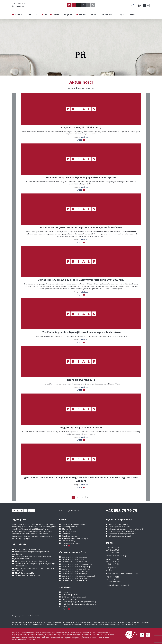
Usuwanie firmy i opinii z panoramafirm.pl (77, 564)
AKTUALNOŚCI (108, 15)
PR (46, 15)
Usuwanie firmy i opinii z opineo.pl (74, 574)
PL (145, 5)
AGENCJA (19, 15)
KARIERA (83, 15)
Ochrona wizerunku (69, 531)
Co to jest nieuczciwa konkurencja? (122, 531)
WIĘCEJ (81, 140)
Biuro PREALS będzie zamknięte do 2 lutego (31, 561)
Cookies (30, 616)
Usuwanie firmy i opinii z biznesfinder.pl (76, 569)
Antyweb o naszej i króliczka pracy (28, 549)
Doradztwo (66, 534)
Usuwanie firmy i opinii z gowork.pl (75, 557)
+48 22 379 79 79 (112, 562)
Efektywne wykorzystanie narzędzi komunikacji (79, 602)
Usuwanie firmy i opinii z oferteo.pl (75, 581)
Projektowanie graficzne (71, 543)
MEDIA (93, 15)
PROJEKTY (68, 15)
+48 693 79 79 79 (122, 511)
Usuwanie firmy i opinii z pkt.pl (73, 559)
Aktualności (84, 137)
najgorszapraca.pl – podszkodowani (28, 575)
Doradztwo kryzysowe (70, 536)
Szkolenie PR (67, 592)
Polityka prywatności (19, 616)
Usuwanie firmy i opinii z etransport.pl (76, 578)
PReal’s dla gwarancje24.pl (25, 573)
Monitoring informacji (70, 527)
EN (148, 5)
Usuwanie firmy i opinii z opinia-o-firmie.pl (77, 571)
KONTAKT (135, 15)
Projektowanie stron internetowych (75, 538)
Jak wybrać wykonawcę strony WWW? (123, 534)
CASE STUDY (32, 15)
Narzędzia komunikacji (70, 599)
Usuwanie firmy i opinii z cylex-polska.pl (76, 567)
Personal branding (69, 541)
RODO (37, 616)
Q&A (122, 15)
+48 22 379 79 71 (112, 564)
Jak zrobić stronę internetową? (120, 536)
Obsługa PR (66, 529)
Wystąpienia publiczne (70, 595)
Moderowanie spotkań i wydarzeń (75, 524)
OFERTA (56, 15)
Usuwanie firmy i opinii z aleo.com (74, 562)
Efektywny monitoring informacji (74, 597)
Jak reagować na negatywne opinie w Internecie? (127, 529)
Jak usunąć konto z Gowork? (119, 527)
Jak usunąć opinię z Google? (119, 524)
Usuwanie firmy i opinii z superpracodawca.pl (78, 576)
